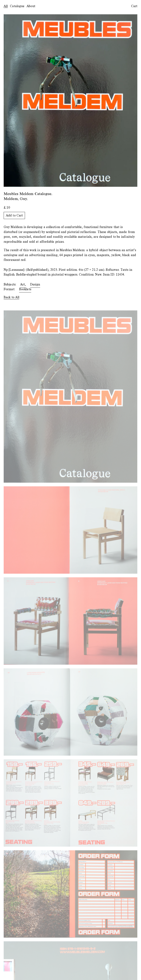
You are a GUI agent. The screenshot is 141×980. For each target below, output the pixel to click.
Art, (23, 284)
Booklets (25, 289)
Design (35, 284)
